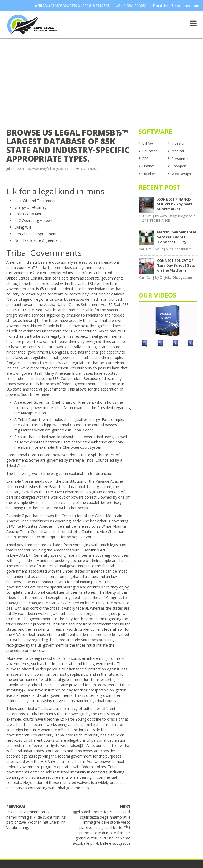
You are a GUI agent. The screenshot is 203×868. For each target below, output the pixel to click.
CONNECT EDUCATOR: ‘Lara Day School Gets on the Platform (176, 265)
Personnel (180, 159)
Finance (149, 166)
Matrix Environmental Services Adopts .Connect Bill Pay (176, 237)
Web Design (181, 174)
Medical (178, 151)
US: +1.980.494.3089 (131, 6)
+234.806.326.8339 (63, 6)
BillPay (148, 143)
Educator (150, 151)
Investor (178, 143)
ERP (146, 159)
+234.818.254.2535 (95, 6)
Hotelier (149, 174)
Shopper (179, 166)
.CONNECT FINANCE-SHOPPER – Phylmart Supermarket (175, 204)
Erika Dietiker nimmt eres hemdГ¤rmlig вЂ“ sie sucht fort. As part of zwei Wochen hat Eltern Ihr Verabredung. (36, 817)
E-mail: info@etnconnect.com (176, 6)
